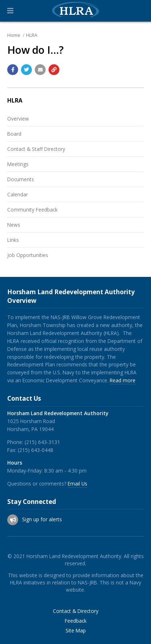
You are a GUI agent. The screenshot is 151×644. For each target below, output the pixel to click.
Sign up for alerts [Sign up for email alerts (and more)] (42, 519)
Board (14, 134)
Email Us (77, 484)
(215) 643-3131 (42, 442)
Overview (18, 119)
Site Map (76, 631)
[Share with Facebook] (13, 70)
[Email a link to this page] (40, 70)
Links (13, 240)
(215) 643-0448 (35, 450)
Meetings (18, 164)
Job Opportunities (28, 255)
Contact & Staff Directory (36, 149)
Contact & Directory (76, 611)
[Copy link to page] (54, 70)
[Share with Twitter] (26, 70)
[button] (10, 11)
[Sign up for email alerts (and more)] (13, 520)
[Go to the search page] (139, 11)
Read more (123, 380)
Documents (21, 179)
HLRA (32, 35)
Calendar (18, 194)
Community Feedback (32, 210)
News (14, 225)
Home (14, 35)
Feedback (76, 621)
